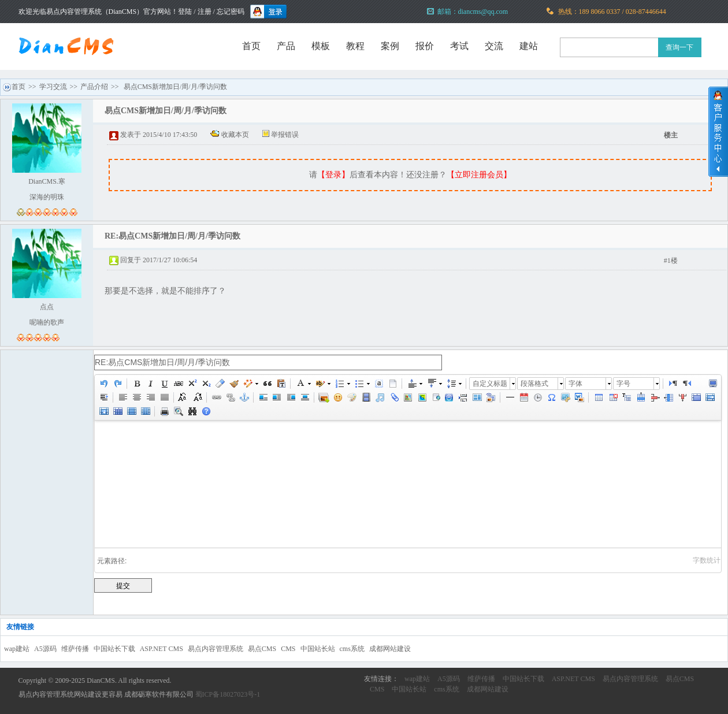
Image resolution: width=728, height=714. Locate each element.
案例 (390, 46)
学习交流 (53, 87)
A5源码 (45, 649)
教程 (355, 46)
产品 (286, 46)
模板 (321, 46)
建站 (529, 46)
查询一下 (679, 47)
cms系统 (352, 649)
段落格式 (534, 384)
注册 (205, 12)
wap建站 (17, 649)
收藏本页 (235, 135)
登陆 (185, 12)
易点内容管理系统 (216, 649)
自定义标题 (490, 384)
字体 (575, 384)
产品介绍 (94, 87)
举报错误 (285, 135)
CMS (288, 649)
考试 (459, 46)
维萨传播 (75, 649)
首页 (251, 46)
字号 (623, 384)
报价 (425, 46)
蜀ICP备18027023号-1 (228, 694)
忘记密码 (231, 12)
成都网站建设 (390, 649)
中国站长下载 (114, 649)
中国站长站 (318, 649)
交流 (494, 46)
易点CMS (262, 649)
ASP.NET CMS (161, 649)
